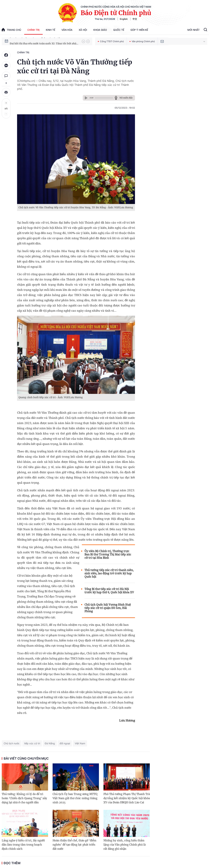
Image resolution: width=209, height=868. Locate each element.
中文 (135, 19)
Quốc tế (119, 30)
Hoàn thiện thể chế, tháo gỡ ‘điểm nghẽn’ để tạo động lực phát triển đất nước (74, 845)
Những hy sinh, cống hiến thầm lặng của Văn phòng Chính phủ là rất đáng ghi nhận (125, 845)
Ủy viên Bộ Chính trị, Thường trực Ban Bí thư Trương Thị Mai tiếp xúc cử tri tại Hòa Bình (108, 554)
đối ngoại (65, 743)
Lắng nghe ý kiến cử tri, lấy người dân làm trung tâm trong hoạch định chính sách (23, 845)
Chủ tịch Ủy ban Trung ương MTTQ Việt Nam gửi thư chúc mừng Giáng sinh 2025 (75, 798)
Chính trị (33, 30)
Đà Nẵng (50, 743)
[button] (83, 41)
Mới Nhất (193, 30)
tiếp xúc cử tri (32, 743)
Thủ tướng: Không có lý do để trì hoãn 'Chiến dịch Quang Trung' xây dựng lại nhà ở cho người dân (24, 798)
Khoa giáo (100, 30)
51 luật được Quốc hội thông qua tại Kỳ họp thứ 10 (39, 41)
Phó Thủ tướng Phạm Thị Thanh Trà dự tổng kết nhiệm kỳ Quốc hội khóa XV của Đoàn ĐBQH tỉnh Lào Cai (127, 798)
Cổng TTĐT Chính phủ (111, 41)
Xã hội (83, 30)
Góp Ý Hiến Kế (139, 30)
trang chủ (11, 30)
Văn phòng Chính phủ (142, 41)
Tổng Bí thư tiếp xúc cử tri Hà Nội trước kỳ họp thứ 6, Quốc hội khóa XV (109, 591)
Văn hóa (67, 30)
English (124, 19)
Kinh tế (51, 30)
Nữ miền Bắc (126, 98)
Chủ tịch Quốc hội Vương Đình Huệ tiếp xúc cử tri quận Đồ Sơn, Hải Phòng (108, 608)
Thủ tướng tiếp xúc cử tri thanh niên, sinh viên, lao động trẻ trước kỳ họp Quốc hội (109, 573)
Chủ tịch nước (12, 743)
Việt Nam (80, 743)
